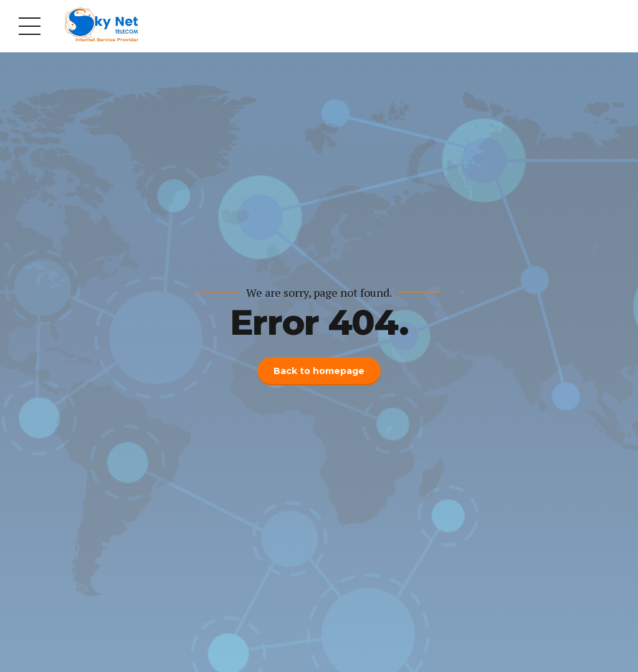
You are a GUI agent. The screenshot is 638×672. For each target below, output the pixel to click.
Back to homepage (319, 371)
